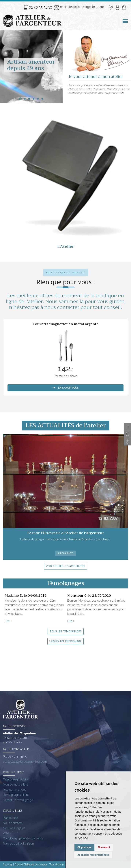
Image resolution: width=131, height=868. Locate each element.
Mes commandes (15, 790)
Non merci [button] (104, 847)
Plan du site (10, 818)
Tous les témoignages (66, 631)
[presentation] (8, 501)
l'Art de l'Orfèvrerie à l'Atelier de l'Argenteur (66, 533)
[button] (20, 99)
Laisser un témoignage (65, 641)
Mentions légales (14, 828)
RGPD (7, 833)
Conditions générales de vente (23, 838)
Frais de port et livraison (18, 844)
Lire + (8, 621)
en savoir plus (65, 388)
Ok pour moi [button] (84, 847)
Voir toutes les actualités (65, 566)
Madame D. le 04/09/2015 (26, 596)
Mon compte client (15, 785)
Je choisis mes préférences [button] (93, 855)
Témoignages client (16, 795)
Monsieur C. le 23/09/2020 (89, 596)
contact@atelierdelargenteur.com (79, 7)
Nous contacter (13, 823)
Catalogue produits (16, 779)
